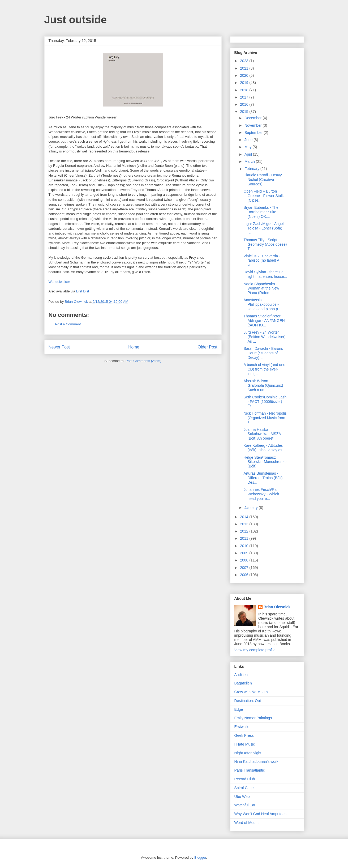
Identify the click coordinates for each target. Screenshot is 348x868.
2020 (245, 75)
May (248, 147)
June (249, 140)
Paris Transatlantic (250, 770)
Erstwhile (242, 727)
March (250, 161)
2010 (245, 546)
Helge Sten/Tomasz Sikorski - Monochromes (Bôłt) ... (265, 462)
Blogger (200, 858)
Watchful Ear (245, 805)
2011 (245, 538)
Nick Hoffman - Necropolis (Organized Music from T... (265, 418)
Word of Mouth (247, 823)
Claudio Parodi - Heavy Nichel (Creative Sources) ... (263, 180)
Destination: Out (248, 701)
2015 (245, 112)
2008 (245, 560)
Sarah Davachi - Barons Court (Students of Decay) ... (263, 353)
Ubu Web (242, 797)
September (254, 133)
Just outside (76, 20)
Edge (239, 709)
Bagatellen (243, 683)
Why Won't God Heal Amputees (260, 814)
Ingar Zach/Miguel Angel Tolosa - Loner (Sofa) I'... (263, 228)
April (249, 154)
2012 (245, 531)
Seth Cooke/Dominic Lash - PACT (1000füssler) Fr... (265, 402)
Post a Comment (68, 324)
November (254, 125)
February (252, 169)
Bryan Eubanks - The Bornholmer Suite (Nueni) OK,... (261, 212)
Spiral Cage (244, 788)
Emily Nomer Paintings (253, 718)
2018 (245, 90)
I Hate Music (245, 744)
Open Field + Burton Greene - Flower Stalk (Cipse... (263, 196)
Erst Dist (83, 291)
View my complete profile (255, 650)
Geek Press (244, 735)
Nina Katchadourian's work (256, 761)
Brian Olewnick (277, 607)
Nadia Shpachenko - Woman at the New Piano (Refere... (261, 288)
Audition (241, 675)
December (254, 118)
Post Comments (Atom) (143, 361)
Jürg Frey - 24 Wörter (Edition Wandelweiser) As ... (264, 337)
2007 (245, 568)
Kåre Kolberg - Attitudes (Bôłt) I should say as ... (265, 448)
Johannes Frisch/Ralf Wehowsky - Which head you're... (261, 494)
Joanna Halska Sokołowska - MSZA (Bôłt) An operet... (262, 434)
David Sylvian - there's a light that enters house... (265, 274)
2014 (245, 517)
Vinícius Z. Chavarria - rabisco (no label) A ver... (262, 261)
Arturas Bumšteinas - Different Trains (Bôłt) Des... (263, 478)
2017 (245, 97)
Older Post (208, 347)
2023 (245, 61)
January (252, 508)
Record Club (245, 779)
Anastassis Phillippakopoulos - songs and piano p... (262, 304)
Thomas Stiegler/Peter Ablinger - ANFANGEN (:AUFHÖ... (264, 321)
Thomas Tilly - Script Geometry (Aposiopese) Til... (265, 244)
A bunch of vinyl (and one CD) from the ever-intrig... (264, 369)
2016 (245, 104)
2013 (245, 524)
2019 (245, 83)
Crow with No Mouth (251, 692)
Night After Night (248, 753)
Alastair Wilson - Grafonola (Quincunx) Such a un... (263, 385)
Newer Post (59, 347)
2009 (245, 553)
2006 (245, 575)
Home (134, 347)
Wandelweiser (59, 282)
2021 (245, 68)
